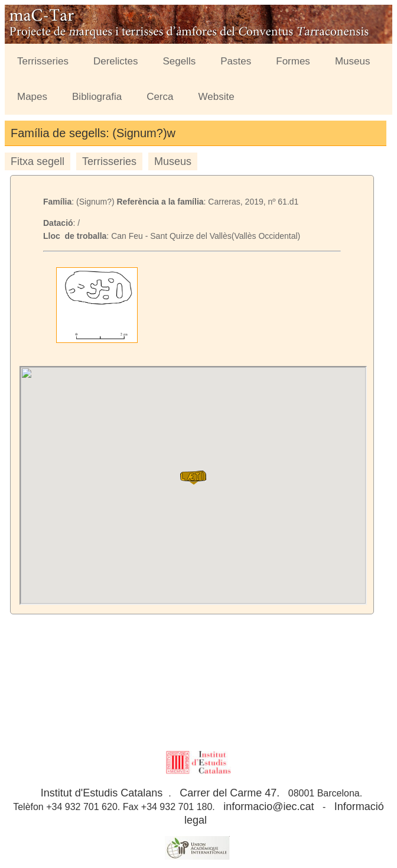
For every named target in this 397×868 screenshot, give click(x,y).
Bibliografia (97, 97)
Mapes (32, 97)
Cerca (160, 97)
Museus (353, 61)
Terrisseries (43, 61)
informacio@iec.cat (269, 807)
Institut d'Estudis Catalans (102, 793)
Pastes (236, 61)
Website (217, 97)
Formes (293, 61)
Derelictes (116, 61)
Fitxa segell (38, 161)
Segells (180, 61)
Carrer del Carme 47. (230, 793)
